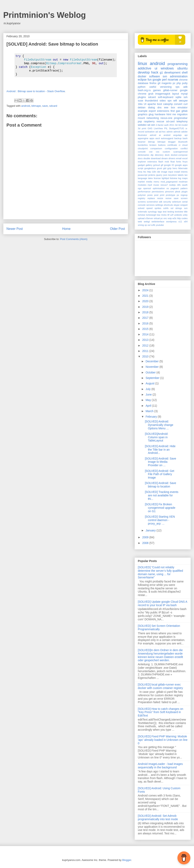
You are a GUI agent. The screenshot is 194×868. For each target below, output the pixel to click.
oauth (185, 185)
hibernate (183, 168)
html (169, 114)
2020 (146, 301)
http (149, 172)
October (151, 372)
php (179, 83)
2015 (146, 329)
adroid (153, 135)
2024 (146, 290)
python (142, 87)
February (152, 417)
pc (174, 83)
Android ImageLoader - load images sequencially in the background (160, 766)
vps (177, 87)
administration (179, 76)
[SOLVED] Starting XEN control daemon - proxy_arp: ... (160, 520)
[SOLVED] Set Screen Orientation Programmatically (159, 628)
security (167, 202)
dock (167, 155)
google (157, 80)
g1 (161, 73)
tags (160, 212)
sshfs (166, 208)
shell (185, 73)
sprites (158, 208)
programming (178, 64)
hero (175, 168)
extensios (152, 162)
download (156, 158)
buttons (162, 145)
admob (177, 132)
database (143, 83)
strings (179, 208)
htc (145, 172)
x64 (186, 222)
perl (164, 80)
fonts (179, 162)
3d (176, 125)
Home (66, 229)
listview (174, 178)
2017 (146, 318)
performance (144, 192)
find (173, 111)
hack (155, 72)
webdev (142, 125)
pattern (184, 188)
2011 (172, 125)
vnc (165, 218)
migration (182, 114)
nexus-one (166, 118)
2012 (146, 345)
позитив (173, 80)
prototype (171, 195)
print (162, 195)
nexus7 (164, 185)
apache (152, 104)
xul (149, 225)
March (150, 411)
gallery (149, 165)
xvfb (153, 225)
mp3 (150, 185)
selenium (177, 202)
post (156, 195)
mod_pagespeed (169, 182)
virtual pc (158, 218)
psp (140, 122)
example (143, 111)
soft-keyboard (166, 97)
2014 (146, 334)
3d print (142, 128)
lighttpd (165, 178)
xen (153, 125)
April (149, 406)
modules (142, 185)
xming (141, 225)
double (147, 158)
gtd (165, 168)
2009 (146, 537)
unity (185, 215)
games (157, 90)
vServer (149, 218)
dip (152, 155)
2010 (146, 356)
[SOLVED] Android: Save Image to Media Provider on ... (161, 462)
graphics (143, 114)
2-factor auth (162, 125)
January (151, 530)
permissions (158, 192)
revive (169, 198)
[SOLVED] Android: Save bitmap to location (161, 485)
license (157, 178)
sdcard (53, 106)
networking (153, 118)
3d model (183, 125)
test (165, 212)
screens (142, 202)
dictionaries (144, 155)
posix (150, 195)
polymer (142, 195)
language (142, 178)
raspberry (149, 122)
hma (140, 172)
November (152, 367)
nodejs (172, 185)
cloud (185, 145)
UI (145, 104)
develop (144, 72)
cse (151, 152)
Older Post (117, 229)
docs (140, 158)
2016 (146, 323)
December (152, 361)
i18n (154, 172)
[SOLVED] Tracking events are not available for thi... (162, 495)
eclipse (142, 80)
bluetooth (183, 142)
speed (149, 208)
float (173, 162)
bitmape (36, 106)
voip (170, 218)
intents (184, 172)
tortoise (142, 215)
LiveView (158, 128)
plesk (178, 192)
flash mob (164, 162)
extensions (163, 111)
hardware (160, 114)
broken (153, 145)
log (180, 178)
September (153, 378)
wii (149, 125)
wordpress (171, 222)
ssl (172, 208)
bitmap (152, 142)
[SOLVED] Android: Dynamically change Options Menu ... (159, 425)
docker (142, 76)
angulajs (177, 135)
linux (142, 63)
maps (185, 178)
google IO (169, 165)
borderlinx (143, 145)
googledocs (150, 168)
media (149, 182)
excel (185, 158)
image (164, 172)
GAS (150, 128)
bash (185, 138)
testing (171, 212)
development (172, 73)
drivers (172, 158)
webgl (147, 222)
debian (142, 108)
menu (156, 182)
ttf (168, 215)
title (186, 212)
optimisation (159, 188)
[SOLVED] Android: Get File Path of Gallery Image (160, 474)
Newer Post (15, 229)
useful (153, 87)
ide (159, 172)
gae (178, 111)
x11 (180, 222)
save (45, 106)
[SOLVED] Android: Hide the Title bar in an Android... (160, 450)
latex (151, 178)
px (178, 195)
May (149, 400)
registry (142, 198)
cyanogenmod (180, 152)
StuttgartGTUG (177, 128)
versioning (166, 87)
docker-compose (179, 155)
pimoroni (169, 192)
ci (180, 145)
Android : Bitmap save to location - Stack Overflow (36, 91)
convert (178, 104)
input (171, 172)
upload (141, 218)
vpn (170, 101)
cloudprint (143, 148)
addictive (144, 68)
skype (177, 205)
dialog (152, 108)
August (150, 383)
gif (162, 165)
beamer (142, 142)
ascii (158, 138)
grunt (159, 168)
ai (160, 135)
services (150, 205)
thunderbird (151, 101)
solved (141, 208)
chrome (183, 80)
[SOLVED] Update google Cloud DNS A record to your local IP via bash (162, 603)
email (179, 158)
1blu (140, 104)
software (154, 76)
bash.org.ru (144, 90)
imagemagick (163, 94)
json (165, 175)
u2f (172, 215)
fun (149, 80)
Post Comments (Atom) (74, 239)
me (174, 114)
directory (159, 155)
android (26, 106)
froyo (185, 162)
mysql (184, 94)
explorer (142, 162)
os (168, 188)
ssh (186, 97)
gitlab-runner (170, 90)
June (149, 395)
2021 (146, 296)
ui (156, 68)
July (148, 389)
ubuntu (182, 68)
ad (157, 132)
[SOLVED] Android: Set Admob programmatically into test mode (158, 817)
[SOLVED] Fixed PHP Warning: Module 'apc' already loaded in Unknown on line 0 (163, 740)
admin (170, 132)
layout (176, 94)
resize (160, 198)
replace (151, 198)
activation (150, 132)
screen (184, 198)
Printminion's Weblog (45, 15)
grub (151, 94)
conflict (184, 148)
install (177, 172)
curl (186, 104)
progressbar (181, 118)
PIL (166, 128)
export (152, 111)
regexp (184, 195)
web (140, 222)
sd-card (170, 122)
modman (183, 182)
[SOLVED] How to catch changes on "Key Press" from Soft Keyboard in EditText (161, 712)
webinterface (158, 222)
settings (159, 205)
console (142, 152)
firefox (153, 83)
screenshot (152, 202)
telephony (182, 122)
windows (167, 68)
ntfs (179, 185)
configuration (171, 148)
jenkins (152, 175)
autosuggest (167, 138)
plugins (142, 97)
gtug (151, 114)
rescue (160, 122)
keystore (173, 175)
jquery (159, 175)
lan (186, 175)
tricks (164, 215)
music (156, 185)
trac (159, 215)
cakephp (168, 104)
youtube (160, 225)
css (158, 152)
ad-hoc (162, 132)
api (186, 135)
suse (141, 101)
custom (166, 152)
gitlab (185, 111)
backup (178, 138)
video (163, 101)
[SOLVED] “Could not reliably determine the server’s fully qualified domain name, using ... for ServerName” (160, 572)
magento (166, 83)
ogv (140, 188)
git (159, 83)
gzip (169, 168)
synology (152, 212)
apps (152, 138)
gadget (141, 165)
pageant (175, 188)
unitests (178, 215)
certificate (172, 145)
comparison (156, 148)
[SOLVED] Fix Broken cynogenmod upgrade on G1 (160, 508)
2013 (146, 340)
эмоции (183, 101)
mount (141, 118)
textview (179, 212)
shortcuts (168, 205)
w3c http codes (180, 218)
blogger (172, 142)
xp (146, 225)
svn (165, 76)
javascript (143, 175)
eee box (170, 108)
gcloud (157, 165)
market (141, 182)
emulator (183, 108)
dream (165, 158)
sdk (161, 202)
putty (185, 83)
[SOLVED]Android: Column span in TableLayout (157, 437)
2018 (146, 312)
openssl (147, 188)
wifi (175, 101)
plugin (185, 192)
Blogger (127, 860)
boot (160, 104)
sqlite (178, 97)
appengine (143, 138)
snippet (184, 205)
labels (181, 175)
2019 (146, 307)
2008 (146, 543)
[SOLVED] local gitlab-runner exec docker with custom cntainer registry (160, 686)
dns (159, 108)
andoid (167, 135)
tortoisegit (151, 215)
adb (185, 87)
